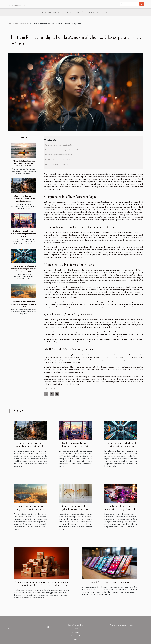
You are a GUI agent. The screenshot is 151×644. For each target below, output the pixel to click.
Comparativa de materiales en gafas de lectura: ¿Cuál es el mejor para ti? (75, 509)
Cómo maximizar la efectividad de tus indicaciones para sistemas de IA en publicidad (24, 269)
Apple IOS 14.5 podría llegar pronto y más (110, 582)
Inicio (9, 24)
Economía (80, 12)
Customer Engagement (71, 302)
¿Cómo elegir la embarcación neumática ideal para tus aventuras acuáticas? (24, 163)
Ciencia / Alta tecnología (50, 12)
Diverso (68, 12)
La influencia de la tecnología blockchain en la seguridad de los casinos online (121, 509)
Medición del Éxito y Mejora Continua (57, 164)
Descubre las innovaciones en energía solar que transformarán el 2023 (24, 304)
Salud (108, 12)
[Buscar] (129, 4)
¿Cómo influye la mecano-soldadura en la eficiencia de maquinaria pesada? (24, 198)
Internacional (94, 12)
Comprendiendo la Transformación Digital (59, 145)
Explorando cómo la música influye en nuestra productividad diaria (24, 234)
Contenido (52, 140)
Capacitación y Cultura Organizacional (58, 159)
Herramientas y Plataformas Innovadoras (59, 155)
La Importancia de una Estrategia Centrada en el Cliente (63, 150)
